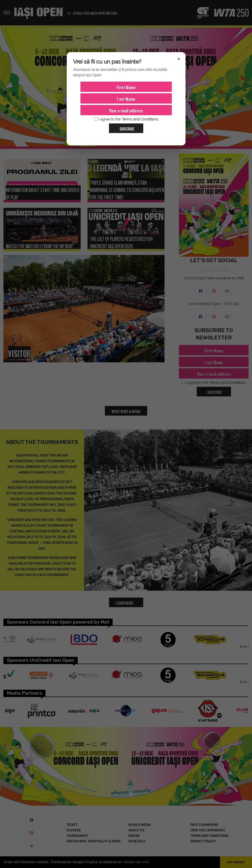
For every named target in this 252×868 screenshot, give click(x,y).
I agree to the (126, 119)
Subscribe (125, 127)
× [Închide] (179, 59)
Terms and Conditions (140, 119)
